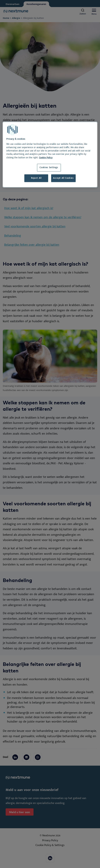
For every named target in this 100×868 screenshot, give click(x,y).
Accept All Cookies (63, 178)
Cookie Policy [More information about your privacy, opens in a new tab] (46, 158)
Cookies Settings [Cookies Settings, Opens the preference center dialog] (49, 168)
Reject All (36, 178)
